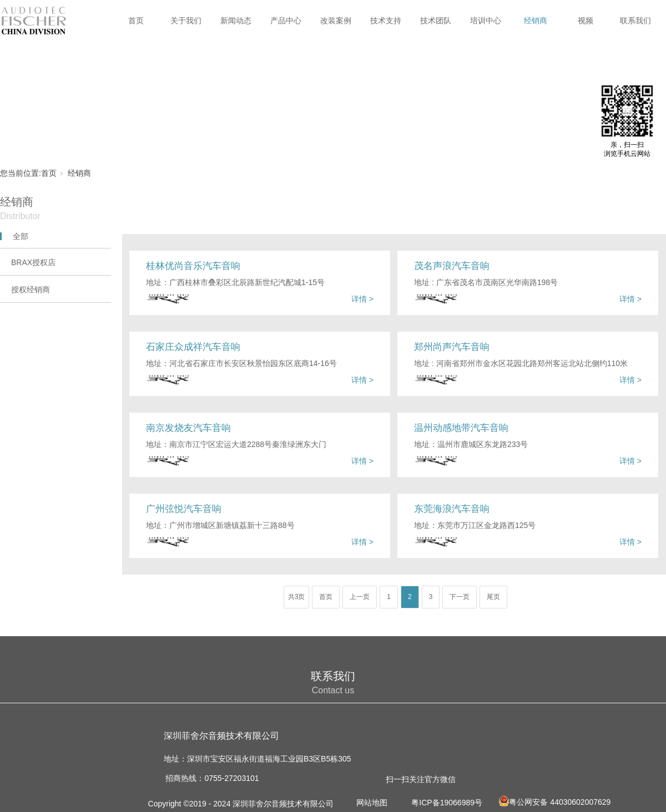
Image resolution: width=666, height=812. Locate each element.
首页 (136, 21)
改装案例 (336, 21)
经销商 (536, 21)
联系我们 (635, 21)
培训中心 (486, 21)
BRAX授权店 (33, 262)
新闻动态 (236, 21)
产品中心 (286, 21)
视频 (586, 21)
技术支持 (386, 21)
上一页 (360, 597)
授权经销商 (31, 290)
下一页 (460, 597)
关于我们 (186, 21)
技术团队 (436, 21)
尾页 (493, 597)
